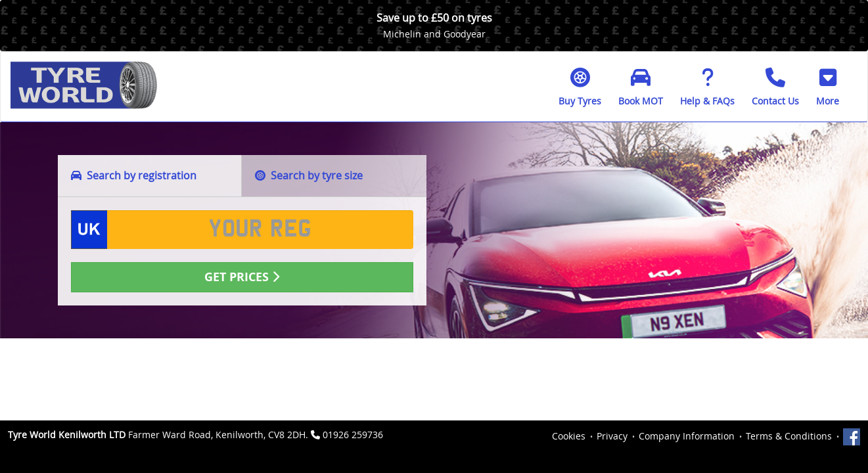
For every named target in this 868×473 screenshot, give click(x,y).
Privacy (612, 436)
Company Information (687, 436)
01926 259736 (353, 435)
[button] (828, 87)
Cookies (569, 436)
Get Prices (242, 277)
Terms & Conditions (789, 436)
